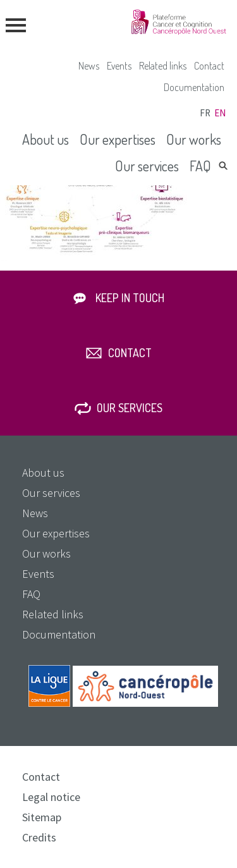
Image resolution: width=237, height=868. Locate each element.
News (89, 66)
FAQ (200, 166)
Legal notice (51, 797)
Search (223, 166)
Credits (39, 837)
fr (205, 113)
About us (46, 139)
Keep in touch (130, 298)
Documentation (194, 87)
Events (119, 66)
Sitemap (42, 817)
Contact (209, 66)
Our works (194, 139)
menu (16, 25)
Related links (163, 66)
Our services (147, 166)
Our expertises (118, 139)
